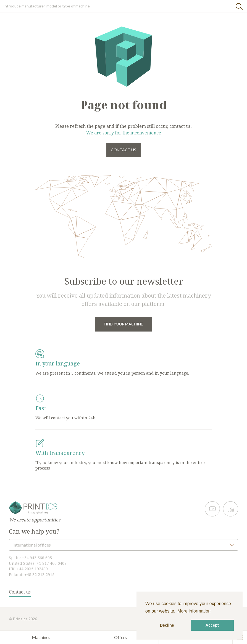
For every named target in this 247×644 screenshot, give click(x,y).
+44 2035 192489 (32, 569)
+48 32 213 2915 (39, 575)
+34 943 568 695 (37, 558)
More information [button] (194, 611)
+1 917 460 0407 (52, 563)
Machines (41, 637)
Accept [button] (212, 625)
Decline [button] (167, 625)
